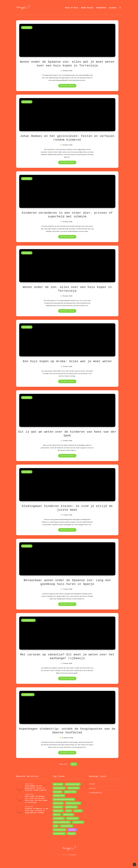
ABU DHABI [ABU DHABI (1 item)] (58, 784)
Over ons (92, 788)
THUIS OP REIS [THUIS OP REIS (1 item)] (66, 826)
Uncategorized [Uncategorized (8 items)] (59, 830)
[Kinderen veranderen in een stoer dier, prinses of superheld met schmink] (20, 809)
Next (74, 764)
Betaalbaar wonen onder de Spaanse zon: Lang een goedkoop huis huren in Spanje (67, 582)
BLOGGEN (113, 8)
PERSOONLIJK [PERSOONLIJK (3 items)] (72, 818)
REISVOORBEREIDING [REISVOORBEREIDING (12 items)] (62, 822)
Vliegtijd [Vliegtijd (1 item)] (71, 834)
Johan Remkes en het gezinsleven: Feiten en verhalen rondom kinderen (67, 138)
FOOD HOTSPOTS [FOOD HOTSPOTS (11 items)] (73, 803)
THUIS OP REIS (71, 8)
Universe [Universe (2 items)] (72, 830)
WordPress (73, 855)
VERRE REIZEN (87, 8)
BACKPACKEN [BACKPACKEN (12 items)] (73, 788)
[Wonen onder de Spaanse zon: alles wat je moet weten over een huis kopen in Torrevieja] (20, 797)
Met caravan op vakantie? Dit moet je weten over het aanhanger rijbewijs (67, 656)
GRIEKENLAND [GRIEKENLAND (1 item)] (71, 807)
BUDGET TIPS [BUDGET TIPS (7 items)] (70, 792)
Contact (92, 784)
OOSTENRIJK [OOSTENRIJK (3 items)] (59, 818)
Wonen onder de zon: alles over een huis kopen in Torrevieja (67, 289)
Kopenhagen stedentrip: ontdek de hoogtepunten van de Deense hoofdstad (67, 731)
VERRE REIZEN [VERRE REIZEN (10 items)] (59, 834)
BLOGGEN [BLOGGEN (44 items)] (58, 792)
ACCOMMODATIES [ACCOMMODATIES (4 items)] (73, 784)
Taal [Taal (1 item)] (56, 826)
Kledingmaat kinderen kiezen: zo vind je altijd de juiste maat (67, 508)
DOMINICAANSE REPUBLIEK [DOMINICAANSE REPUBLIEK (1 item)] (64, 799)
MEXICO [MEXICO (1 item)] (57, 815)
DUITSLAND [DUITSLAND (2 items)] (58, 803)
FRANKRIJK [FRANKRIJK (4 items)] (58, 807)
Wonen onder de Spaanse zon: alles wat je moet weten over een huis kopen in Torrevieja (67, 64)
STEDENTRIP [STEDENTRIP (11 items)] (78, 822)
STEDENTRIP (101, 8)
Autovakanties (28, 620)
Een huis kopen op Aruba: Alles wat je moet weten (67, 361)
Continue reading (67, 86)
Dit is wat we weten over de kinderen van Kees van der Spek (67, 434)
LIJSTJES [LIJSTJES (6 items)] (78, 811)
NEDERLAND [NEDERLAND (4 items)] (68, 815)
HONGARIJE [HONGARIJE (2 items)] (58, 811)
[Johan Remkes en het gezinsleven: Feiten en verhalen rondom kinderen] (20, 786)
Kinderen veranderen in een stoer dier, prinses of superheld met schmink (67, 215)
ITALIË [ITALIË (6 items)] (69, 811)
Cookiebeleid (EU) (95, 793)
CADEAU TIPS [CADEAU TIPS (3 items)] (59, 796)
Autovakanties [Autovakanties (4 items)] (59, 788)
